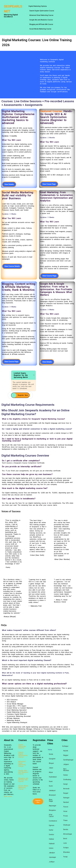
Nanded (66, 802)
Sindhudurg (67, 780)
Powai (65, 816)
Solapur (66, 848)
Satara (65, 775)
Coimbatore (53, 821)
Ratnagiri (66, 798)
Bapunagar (53, 806)
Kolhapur (65, 746)
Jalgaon (66, 764)
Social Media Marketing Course (40, 29)
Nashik (66, 751)
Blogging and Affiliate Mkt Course (41, 24)
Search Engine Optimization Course (42, 11)
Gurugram (52, 759)
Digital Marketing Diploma (38, 6)
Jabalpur (52, 853)
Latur (65, 843)
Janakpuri (52, 790)
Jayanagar (52, 857)
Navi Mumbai (66, 770)
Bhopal (51, 763)
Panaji (65, 857)
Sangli (65, 784)
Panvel (66, 807)
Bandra (66, 829)
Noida (51, 754)
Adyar (51, 772)
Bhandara (66, 852)
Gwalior (52, 834)
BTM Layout (51, 816)
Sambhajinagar (68, 760)
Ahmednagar (68, 834)
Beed (65, 839)
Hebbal (51, 839)
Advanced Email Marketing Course (41, 15)
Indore (51, 848)
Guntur (51, 830)
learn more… (8, 796)
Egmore (52, 825)
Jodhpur (52, 862)
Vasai (65, 811)
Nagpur (66, 755)
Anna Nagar (51, 800)
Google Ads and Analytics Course (41, 20)
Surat (51, 781)
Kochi (51, 786)
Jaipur (51, 768)
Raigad (66, 793)
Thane (65, 820)
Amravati (66, 789)
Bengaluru (52, 810)
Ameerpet (52, 795)
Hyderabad (53, 777)
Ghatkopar (67, 825)
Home (50, 750)
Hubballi (52, 844)
